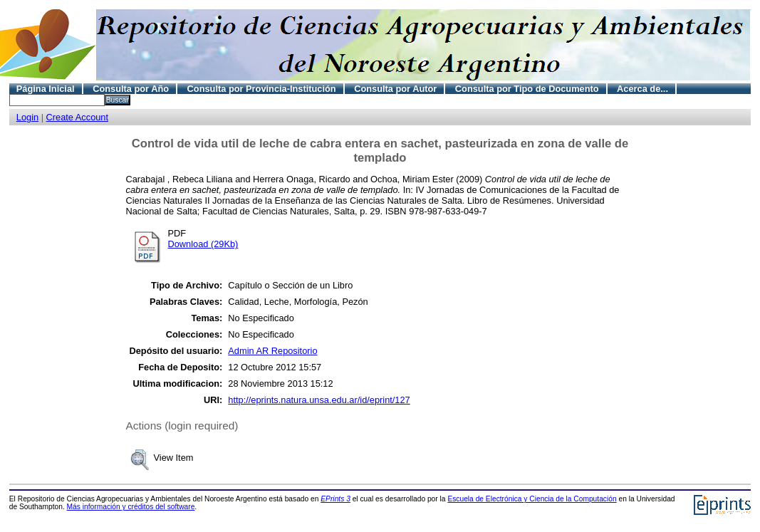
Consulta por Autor (395, 89)
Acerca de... (642, 89)
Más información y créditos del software (131, 507)
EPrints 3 (335, 499)
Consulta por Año (131, 89)
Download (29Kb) (203, 244)
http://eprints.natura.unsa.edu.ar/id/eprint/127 (319, 400)
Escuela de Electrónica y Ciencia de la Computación (532, 499)
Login (27, 117)
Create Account (78, 117)
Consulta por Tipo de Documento (527, 89)
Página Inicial (46, 89)
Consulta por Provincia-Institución (262, 89)
